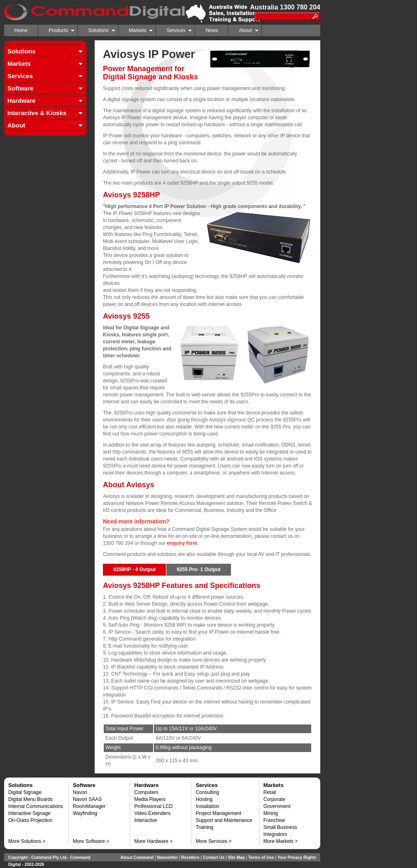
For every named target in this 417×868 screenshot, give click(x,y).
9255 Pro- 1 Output (199, 569)
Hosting (204, 799)
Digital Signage (25, 792)
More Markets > (281, 841)
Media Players (150, 799)
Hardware (21, 101)
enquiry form (182, 543)
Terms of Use (261, 858)
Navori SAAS (87, 799)
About (249, 30)
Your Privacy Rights (297, 858)
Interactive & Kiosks (37, 113)
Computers (146, 792)
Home (21, 30)
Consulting (207, 792)
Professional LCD (153, 806)
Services (179, 30)
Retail (270, 792)
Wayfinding (85, 813)
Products (62, 30)
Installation (207, 806)
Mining (271, 813)
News (212, 30)
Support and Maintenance (224, 820)
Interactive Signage (29, 813)
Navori (80, 792)
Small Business (280, 827)
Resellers (190, 858)
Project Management (218, 813)
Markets (141, 30)
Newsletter (167, 858)
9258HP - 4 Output (134, 569)
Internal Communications (36, 806)
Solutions (102, 30)
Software (20, 88)
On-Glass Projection (30, 820)
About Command (137, 858)
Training (204, 827)
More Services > (213, 841)
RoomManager (89, 806)
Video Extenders (152, 813)
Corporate (274, 799)
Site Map (236, 858)
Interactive (146, 820)
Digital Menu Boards (30, 799)
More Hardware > (153, 841)
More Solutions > (27, 841)
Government (277, 806)
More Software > (91, 841)
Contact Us (214, 858)
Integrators (275, 834)
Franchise (274, 820)
